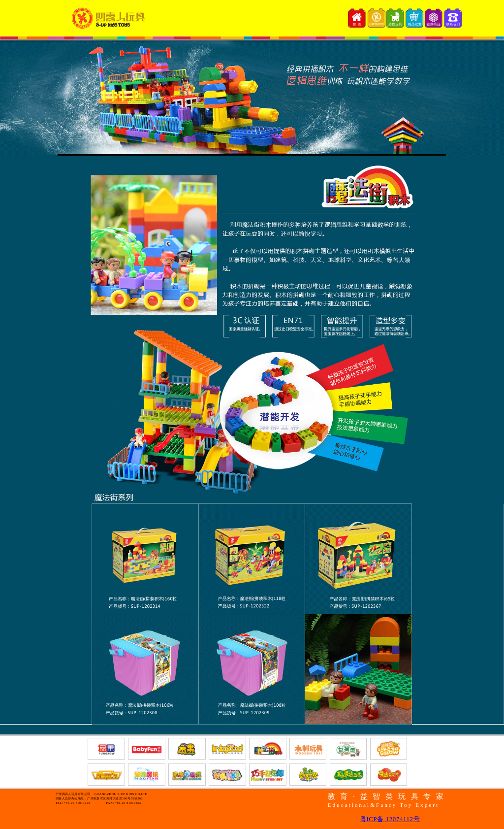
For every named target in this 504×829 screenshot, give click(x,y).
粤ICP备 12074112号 (390, 819)
